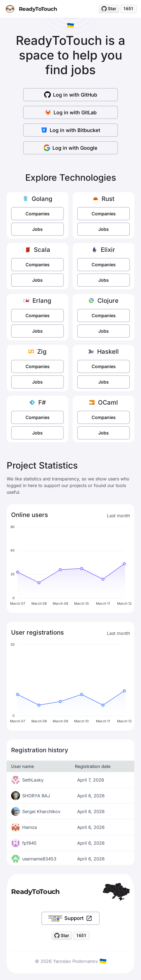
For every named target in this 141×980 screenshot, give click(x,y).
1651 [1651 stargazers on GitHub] (128, 9)
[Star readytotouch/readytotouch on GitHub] (109, 9)
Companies (38, 214)
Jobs (37, 229)
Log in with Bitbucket (70, 130)
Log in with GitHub (71, 95)
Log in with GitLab (71, 112)
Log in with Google (70, 148)
